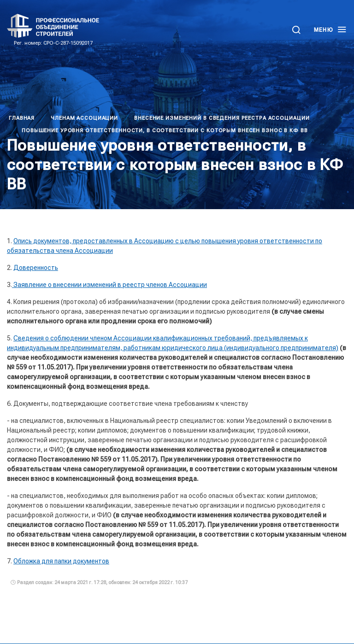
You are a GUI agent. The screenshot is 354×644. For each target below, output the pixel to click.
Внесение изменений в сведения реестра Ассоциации (222, 118)
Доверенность (36, 268)
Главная (22, 118)
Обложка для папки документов (61, 561)
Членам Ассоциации (84, 118)
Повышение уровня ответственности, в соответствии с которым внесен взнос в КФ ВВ (165, 131)
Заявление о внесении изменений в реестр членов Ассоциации (109, 285)
